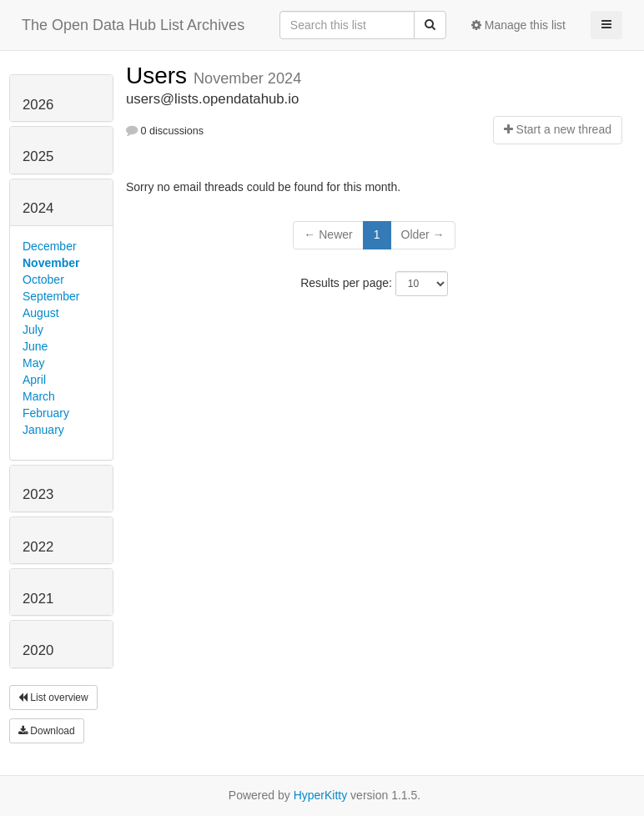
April (34, 380)
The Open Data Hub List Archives (133, 25)
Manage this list (518, 25)
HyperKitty (321, 795)
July (33, 330)
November (51, 263)
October (43, 280)
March (39, 396)
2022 (38, 547)
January (43, 430)
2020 (38, 650)
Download (47, 731)
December (50, 246)
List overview (53, 698)
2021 (38, 599)
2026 (38, 105)
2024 (38, 208)
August (41, 313)
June (35, 346)
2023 (38, 494)
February (46, 413)
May (33, 363)
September (51, 296)
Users (160, 76)
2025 (38, 156)
